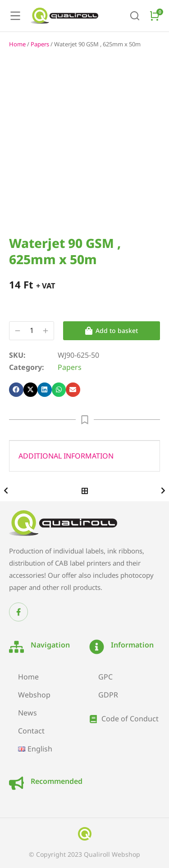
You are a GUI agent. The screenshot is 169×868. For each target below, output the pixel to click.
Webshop (34, 695)
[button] (16, 390)
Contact (31, 731)
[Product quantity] (32, 331)
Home (17, 44)
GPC (105, 677)
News (27, 713)
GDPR (108, 695)
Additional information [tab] (66, 456)
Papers (40, 44)
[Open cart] (155, 16)
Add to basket (112, 331)
